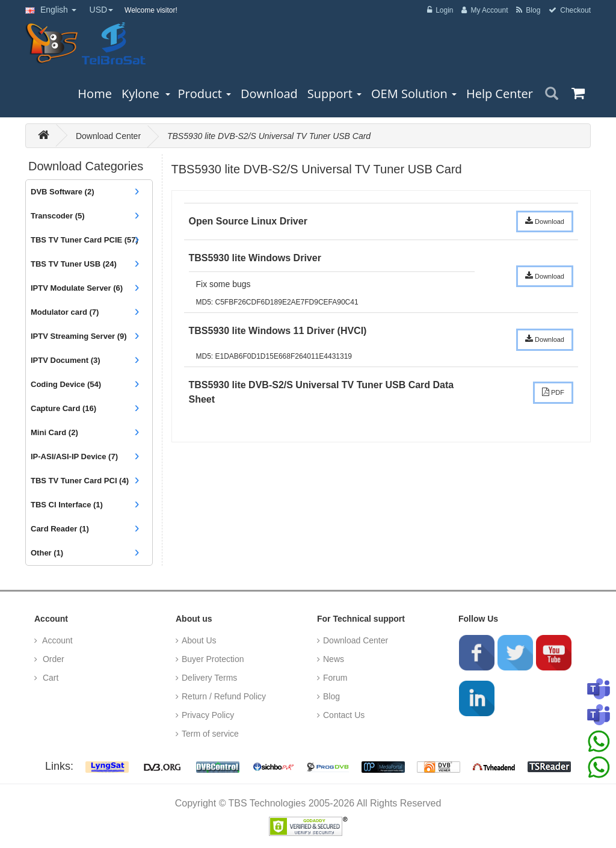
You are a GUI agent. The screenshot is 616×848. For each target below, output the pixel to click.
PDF (553, 392)
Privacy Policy (208, 715)
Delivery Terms (209, 678)
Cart (49, 678)
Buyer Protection (213, 659)
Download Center (108, 136)
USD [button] (102, 10)
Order (52, 659)
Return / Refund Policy (224, 696)
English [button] (51, 10)
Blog (331, 696)
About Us (199, 640)
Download (545, 221)
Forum (335, 678)
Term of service (210, 734)
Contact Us (344, 715)
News (334, 659)
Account (57, 640)
